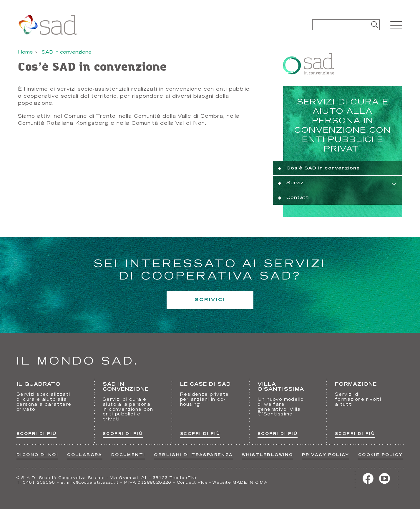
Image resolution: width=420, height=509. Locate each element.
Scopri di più (36, 434)
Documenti (128, 455)
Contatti (298, 198)
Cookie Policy (380, 455)
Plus (203, 483)
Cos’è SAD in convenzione (323, 168)
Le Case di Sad (205, 385)
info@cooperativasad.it (93, 483)
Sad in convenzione (126, 387)
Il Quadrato (39, 385)
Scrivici (210, 300)
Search (375, 25)
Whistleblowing (268, 455)
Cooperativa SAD (48, 25)
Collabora (85, 455)
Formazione (356, 385)
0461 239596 (39, 483)
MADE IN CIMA (250, 483)
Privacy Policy (326, 455)
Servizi (296, 183)
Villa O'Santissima (281, 387)
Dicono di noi (37, 455)
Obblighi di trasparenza (193, 455)
